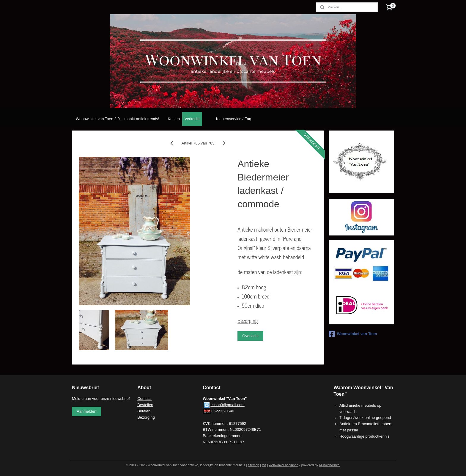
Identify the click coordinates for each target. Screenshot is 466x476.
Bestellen (145, 405)
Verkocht (192, 119)
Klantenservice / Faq (234, 119)
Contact (144, 399)
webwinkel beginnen (284, 465)
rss (264, 465)
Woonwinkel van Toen (353, 334)
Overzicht (250, 336)
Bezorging (248, 321)
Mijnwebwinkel (330, 465)
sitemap (254, 465)
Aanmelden (86, 411)
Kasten (174, 119)
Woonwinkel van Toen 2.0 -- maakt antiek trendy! (118, 119)
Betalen (144, 411)
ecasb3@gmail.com (227, 405)
